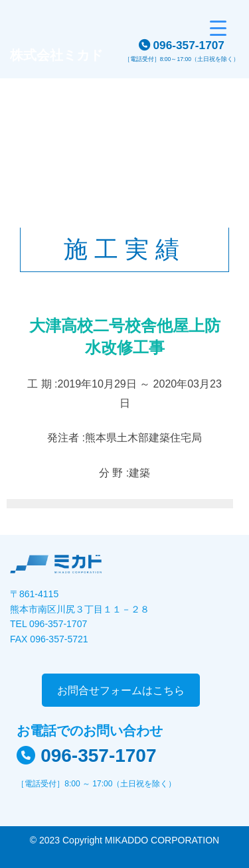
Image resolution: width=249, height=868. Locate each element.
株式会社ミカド (56, 55)
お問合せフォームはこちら (121, 690)
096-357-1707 (189, 45)
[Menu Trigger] (218, 28)
